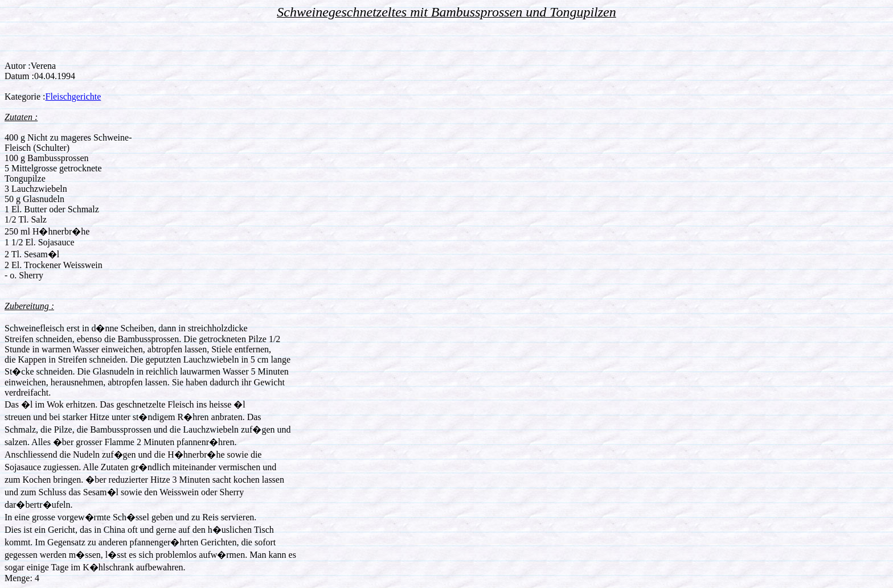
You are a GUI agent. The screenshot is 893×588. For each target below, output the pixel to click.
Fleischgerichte (73, 96)
